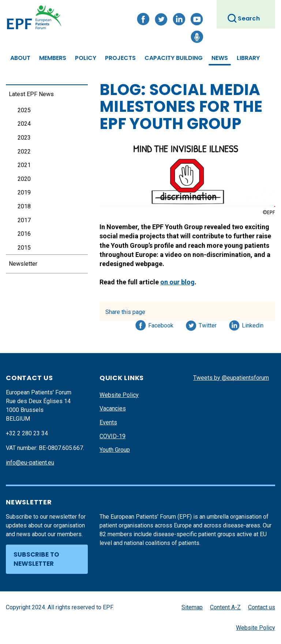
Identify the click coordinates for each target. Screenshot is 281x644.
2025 (24, 110)
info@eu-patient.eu (30, 463)
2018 (24, 206)
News (220, 58)
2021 (24, 165)
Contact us (262, 607)
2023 (24, 138)
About (20, 58)
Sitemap (192, 607)
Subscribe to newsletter (36, 559)
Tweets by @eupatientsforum (231, 378)
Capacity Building (174, 58)
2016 (24, 234)
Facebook (161, 324)
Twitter (210, 324)
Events (108, 422)
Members (53, 58)
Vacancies (113, 408)
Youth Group (115, 450)
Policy (86, 58)
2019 (24, 192)
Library (248, 58)
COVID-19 (113, 436)
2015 (24, 248)
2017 (24, 220)
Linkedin (253, 324)
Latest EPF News (31, 94)
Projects (120, 58)
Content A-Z (225, 607)
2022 (24, 151)
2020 (24, 179)
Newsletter (23, 264)
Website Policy (119, 395)
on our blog (177, 282)
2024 (24, 124)
